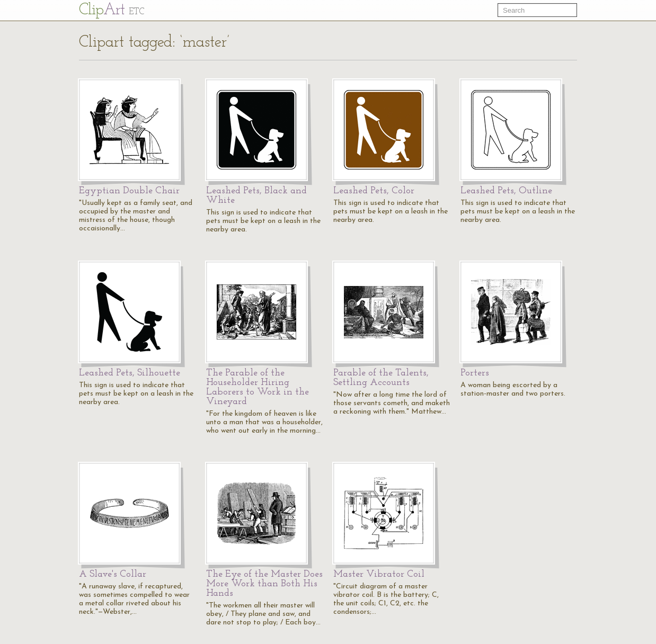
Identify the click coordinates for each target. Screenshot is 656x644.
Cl (112, 10)
